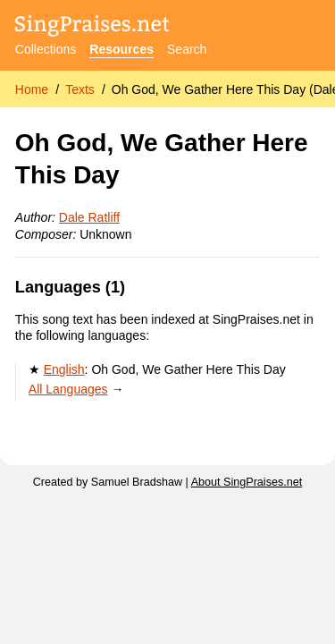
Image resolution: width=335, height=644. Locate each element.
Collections (46, 49)
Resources (121, 49)
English (64, 369)
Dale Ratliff (89, 217)
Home (32, 89)
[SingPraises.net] (92, 27)
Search (187, 49)
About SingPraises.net (247, 482)
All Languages (68, 389)
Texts (80, 89)
